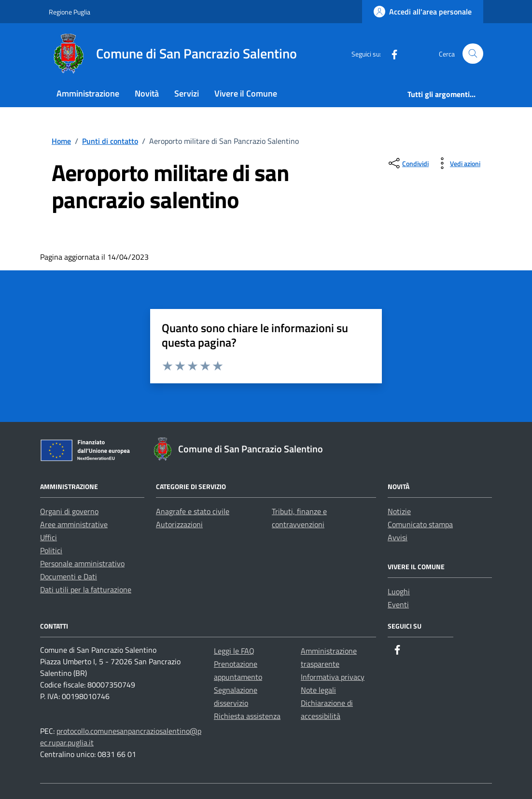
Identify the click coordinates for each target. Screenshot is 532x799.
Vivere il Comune (246, 93)
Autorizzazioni (179, 524)
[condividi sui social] (408, 163)
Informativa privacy (333, 677)
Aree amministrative (74, 524)
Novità (147, 93)
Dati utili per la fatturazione (86, 589)
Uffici (49, 537)
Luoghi (399, 591)
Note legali (318, 690)
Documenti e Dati (69, 576)
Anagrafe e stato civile (193, 511)
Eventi (398, 604)
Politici (51, 550)
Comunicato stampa (420, 524)
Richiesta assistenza (247, 716)
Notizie (399, 511)
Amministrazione (88, 93)
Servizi (187, 93)
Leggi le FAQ (234, 651)
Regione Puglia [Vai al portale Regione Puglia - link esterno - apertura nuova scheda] (70, 12)
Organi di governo (69, 511)
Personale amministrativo (82, 563)
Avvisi (398, 537)
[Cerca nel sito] (473, 54)
